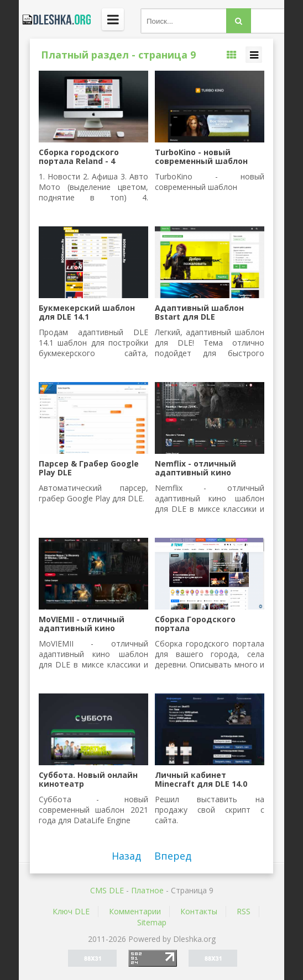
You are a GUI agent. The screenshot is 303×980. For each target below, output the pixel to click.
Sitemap (152, 922)
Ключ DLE (71, 911)
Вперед (173, 856)
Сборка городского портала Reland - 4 (79, 157)
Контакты (199, 911)
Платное (147, 890)
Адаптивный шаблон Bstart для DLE (199, 312)
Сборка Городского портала (195, 624)
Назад (126, 856)
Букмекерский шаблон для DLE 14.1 (87, 312)
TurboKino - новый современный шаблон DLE (201, 157)
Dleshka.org (55, 19)
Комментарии (135, 911)
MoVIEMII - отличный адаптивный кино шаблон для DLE (82, 624)
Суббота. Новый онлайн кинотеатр (88, 780)
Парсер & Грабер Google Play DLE (89, 468)
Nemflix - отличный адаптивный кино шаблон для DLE (195, 468)
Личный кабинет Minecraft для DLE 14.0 (201, 780)
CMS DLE (107, 890)
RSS (244, 911)
